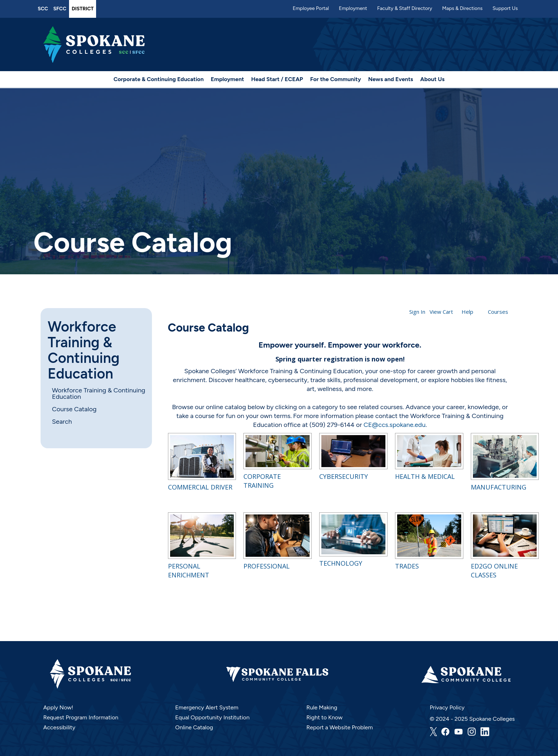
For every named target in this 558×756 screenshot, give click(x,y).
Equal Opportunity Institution (212, 717)
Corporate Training (262, 481)
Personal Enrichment (189, 570)
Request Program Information (81, 717)
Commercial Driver (200, 487)
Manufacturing (499, 487)
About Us (432, 79)
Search (62, 422)
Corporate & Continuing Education (159, 79)
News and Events (390, 79)
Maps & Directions (462, 8)
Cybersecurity (344, 476)
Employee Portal (311, 8)
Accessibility (59, 727)
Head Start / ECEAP (277, 79)
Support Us (505, 8)
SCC (43, 9)
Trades (407, 566)
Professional (267, 566)
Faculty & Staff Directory (405, 8)
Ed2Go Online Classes (494, 570)
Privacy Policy (447, 707)
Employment (353, 8)
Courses (498, 312)
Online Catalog (194, 727)
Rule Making (322, 707)
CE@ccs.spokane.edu (394, 425)
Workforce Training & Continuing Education (84, 350)
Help (467, 312)
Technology (341, 563)
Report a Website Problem (340, 727)
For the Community (336, 79)
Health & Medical (425, 476)
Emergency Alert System (207, 707)
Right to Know (325, 717)
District (83, 9)
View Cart (441, 312)
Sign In (417, 312)
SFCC (60, 9)
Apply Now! (58, 707)
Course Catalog (74, 409)
